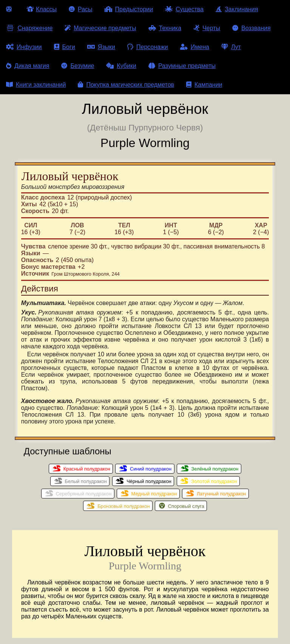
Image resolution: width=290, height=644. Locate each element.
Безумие (78, 66)
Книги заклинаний (36, 85)
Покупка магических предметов (126, 85)
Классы (42, 9)
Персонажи (148, 47)
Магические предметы (100, 28)
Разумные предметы (182, 66)
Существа (184, 9)
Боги (65, 47)
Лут (231, 47)
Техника (165, 28)
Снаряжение (29, 28)
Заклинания (237, 9)
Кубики (121, 66)
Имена (195, 47)
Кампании (204, 85)
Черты (207, 28)
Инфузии (24, 47)
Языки (101, 47)
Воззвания (251, 28)
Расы (81, 9)
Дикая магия (28, 66)
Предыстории (129, 9)
